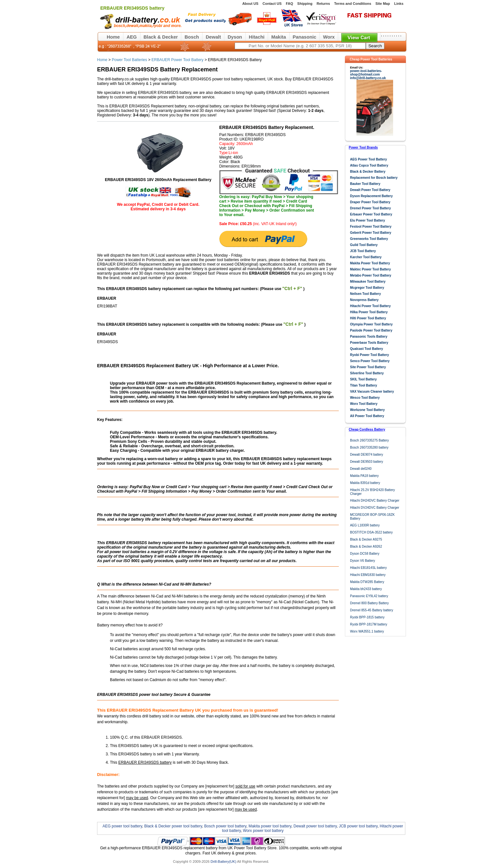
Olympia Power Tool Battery (371, 324)
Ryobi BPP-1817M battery (369, 624)
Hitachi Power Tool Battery (370, 306)
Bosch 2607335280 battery (369, 447)
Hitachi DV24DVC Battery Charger (375, 508)
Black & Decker (161, 37)
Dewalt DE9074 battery (367, 455)
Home (113, 37)
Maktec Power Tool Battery (370, 269)
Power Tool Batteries (130, 60)
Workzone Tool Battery (367, 410)
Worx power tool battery (263, 831)
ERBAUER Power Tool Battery (177, 60)
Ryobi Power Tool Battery (369, 355)
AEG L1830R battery (365, 525)
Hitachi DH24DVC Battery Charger (375, 501)
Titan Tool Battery (364, 385)
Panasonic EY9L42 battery (369, 596)
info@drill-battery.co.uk (368, 78)
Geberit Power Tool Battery (371, 233)
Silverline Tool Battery (367, 373)
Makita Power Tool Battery (370, 263)
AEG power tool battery (122, 826)
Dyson (235, 37)
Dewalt (213, 37)
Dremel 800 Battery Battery (369, 603)
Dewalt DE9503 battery (367, 462)
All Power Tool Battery (367, 416)
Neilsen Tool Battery (365, 294)
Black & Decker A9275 (366, 539)
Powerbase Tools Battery (369, 343)
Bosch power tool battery (225, 826)
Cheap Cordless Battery (367, 429)
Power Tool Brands (363, 147)
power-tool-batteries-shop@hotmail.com (366, 73)
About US (250, 4)
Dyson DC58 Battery (365, 554)
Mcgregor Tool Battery (367, 288)
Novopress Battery (364, 300)
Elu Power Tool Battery (368, 220)
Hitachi (257, 37)
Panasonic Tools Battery (369, 337)
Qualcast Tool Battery (367, 349)
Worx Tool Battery (364, 404)
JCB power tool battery (358, 826)
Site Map (383, 4)
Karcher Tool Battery (366, 257)
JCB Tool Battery (363, 251)
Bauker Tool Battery (365, 184)
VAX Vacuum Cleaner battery (372, 392)
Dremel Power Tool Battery (370, 208)
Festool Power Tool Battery (371, 227)
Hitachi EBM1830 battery (368, 575)
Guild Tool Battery (364, 245)
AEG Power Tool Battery (369, 159)
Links (399, 4)
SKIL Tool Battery (363, 379)
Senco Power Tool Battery (370, 361)
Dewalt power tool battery (315, 826)
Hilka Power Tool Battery (369, 312)
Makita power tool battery (270, 826)
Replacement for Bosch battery (374, 178)
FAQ (289, 4)
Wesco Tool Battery (365, 398)
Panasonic (305, 37)
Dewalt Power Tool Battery (370, 190)
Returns (323, 4)
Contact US (272, 4)
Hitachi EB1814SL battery (368, 568)
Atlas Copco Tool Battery (369, 165)
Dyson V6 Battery (363, 561)
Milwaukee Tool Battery (368, 282)
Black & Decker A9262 (366, 547)
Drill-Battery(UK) (223, 861)
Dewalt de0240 (361, 469)
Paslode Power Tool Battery (371, 330)
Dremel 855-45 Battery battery (372, 610)
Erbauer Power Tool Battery (371, 214)
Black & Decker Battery (368, 172)
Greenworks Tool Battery (369, 239)
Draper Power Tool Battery (370, 202)
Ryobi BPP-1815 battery (367, 617)
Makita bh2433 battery (366, 589)
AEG (132, 37)
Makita (279, 37)
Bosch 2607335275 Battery (369, 440)
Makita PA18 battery (364, 476)
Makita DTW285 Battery (367, 582)
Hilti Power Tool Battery (368, 318)
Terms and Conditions (353, 4)
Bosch (192, 37)
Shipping (305, 4)
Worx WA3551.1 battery (367, 631)
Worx (329, 37)
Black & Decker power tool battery (173, 826)
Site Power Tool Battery (368, 367)
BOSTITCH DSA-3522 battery (371, 532)
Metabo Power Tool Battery (371, 275)
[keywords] (300, 46)
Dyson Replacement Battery (371, 196)
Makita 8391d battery (365, 483)
